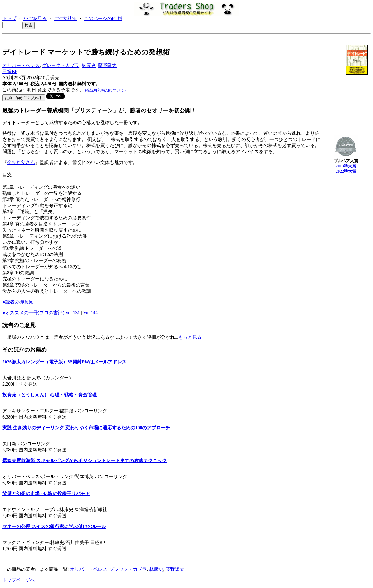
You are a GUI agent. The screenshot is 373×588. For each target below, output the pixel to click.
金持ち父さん (21, 162)
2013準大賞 (346, 166)
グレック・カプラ (61, 65)
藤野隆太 (107, 65)
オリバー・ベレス (21, 65)
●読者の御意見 (18, 302)
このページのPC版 (103, 18)
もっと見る (190, 337)
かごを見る (35, 18)
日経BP (10, 71)
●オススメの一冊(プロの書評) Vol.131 (41, 313)
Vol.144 (90, 313)
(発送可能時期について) (105, 90)
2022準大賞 (346, 171)
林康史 (89, 65)
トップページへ (19, 580)
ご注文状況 (65, 18)
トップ (9, 18)
